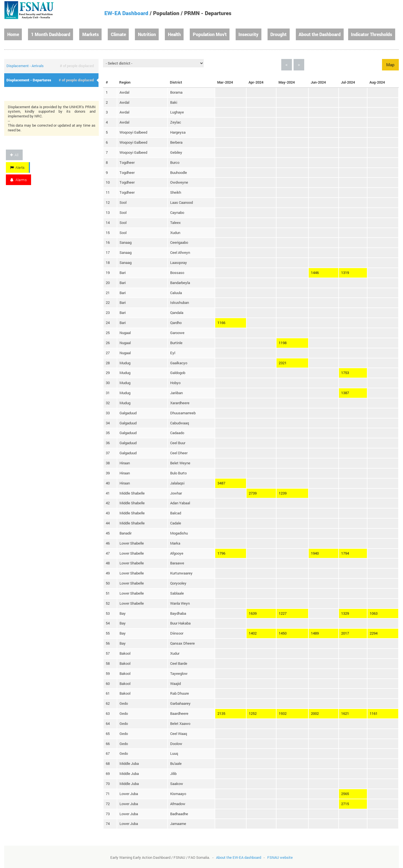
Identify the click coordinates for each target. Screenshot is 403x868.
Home (13, 34)
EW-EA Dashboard (126, 13)
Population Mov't (210, 34)
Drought (278, 34)
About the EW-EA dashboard (239, 857)
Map (390, 65)
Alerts (17, 167)
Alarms (18, 180)
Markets (91, 34)
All (14, 155)
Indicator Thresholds (372, 34)
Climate (118, 34)
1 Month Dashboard (51, 34)
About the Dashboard (320, 34)
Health (174, 34)
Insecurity (248, 34)
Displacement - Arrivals (25, 66)
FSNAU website (280, 857)
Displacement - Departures (29, 80)
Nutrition (147, 34)
